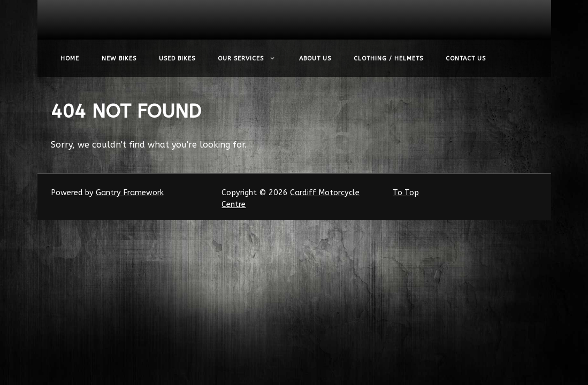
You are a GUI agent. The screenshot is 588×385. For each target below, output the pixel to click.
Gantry (130, 193)
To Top (406, 193)
